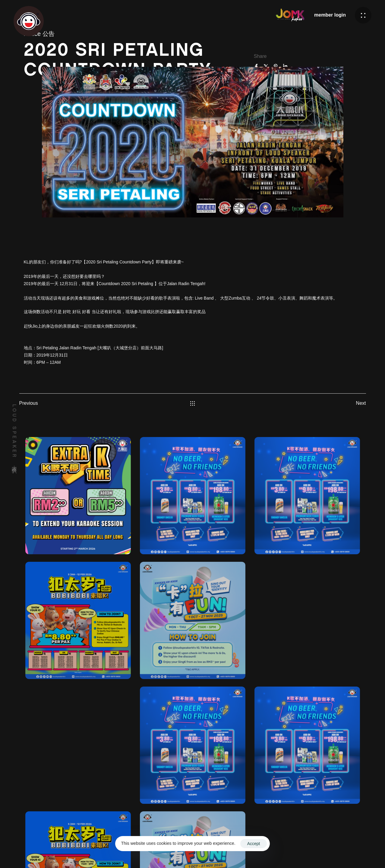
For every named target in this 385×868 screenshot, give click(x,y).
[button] (363, 15)
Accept (254, 844)
